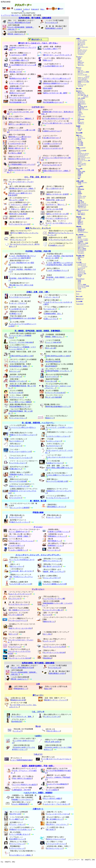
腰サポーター (81, 92)
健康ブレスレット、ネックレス (38, 228)
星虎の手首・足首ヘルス (55, 200)
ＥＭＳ (80, 69)
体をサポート (16, 15)
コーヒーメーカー (82, 236)
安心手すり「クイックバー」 (57, 824)
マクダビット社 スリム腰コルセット (57, 78)
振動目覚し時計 (82, 229)
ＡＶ (79, 199)
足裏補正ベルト (16, 314)
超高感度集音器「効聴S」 (19, 366)
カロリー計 (81, 86)
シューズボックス (82, 165)
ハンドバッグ (84, 266)
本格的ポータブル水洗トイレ (21, 829)
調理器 (80, 237)
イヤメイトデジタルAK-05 (55, 393)
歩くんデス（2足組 (16, 200)
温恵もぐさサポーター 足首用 (57, 194)
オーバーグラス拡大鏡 (18, 481)
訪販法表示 (35, 9)
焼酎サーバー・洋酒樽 (83, 243)
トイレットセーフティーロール (58, 814)
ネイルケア (81, 64)
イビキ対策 (81, 145)
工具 (79, 188)
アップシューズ (82, 53)
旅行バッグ (81, 269)
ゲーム (80, 195)
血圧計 (80, 115)
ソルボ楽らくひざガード (52, 144)
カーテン (80, 162)
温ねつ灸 (48, 689)
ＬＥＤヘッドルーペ (54, 441)
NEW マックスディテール (19, 486)
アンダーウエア (82, 43)
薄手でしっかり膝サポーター (19, 124)
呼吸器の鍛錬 (38, 512)
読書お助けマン (16, 469)
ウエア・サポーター (83, 79)
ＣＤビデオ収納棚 (82, 151)
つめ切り (80, 112)
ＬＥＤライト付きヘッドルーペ (58, 436)
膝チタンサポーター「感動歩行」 (21, 119)
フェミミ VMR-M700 (53, 342)
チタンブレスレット (18, 240)
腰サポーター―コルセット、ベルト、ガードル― (38, 43)
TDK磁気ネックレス (56, 245)
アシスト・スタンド (17, 824)
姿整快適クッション (55, 546)
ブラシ (80, 191)
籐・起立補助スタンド (55, 819)
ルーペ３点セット (17, 441)
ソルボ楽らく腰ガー (51, 49)
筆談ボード (50, 418)
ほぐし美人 (47, 634)
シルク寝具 (81, 142)
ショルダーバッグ (82, 264)
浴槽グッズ (81, 221)
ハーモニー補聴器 (25, 402)
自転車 (80, 280)
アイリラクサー (16, 498)
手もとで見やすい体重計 (52, 799)
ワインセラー (81, 253)
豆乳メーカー (81, 247)
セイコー (80, 228)
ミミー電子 (14, 402)
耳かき (80, 111)
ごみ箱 (80, 166)
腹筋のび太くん (49, 622)
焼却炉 (80, 211)
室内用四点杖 (17, 722)
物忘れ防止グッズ (82, 206)
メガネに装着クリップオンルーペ (59, 475)
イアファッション (16, 397)
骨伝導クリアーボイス (18, 381)
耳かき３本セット (54, 731)
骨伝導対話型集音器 (53, 362)
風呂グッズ (81, 224)
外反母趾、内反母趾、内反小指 (38, 251)
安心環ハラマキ (16, 72)
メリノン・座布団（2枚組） (19, 536)
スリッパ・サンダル (83, 75)
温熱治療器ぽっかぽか (54, 28)
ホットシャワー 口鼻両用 (20, 508)
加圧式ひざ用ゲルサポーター (19, 159)
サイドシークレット (17, 844)
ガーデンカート (82, 213)
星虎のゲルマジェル (17, 93)
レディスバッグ (82, 271)
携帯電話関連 (81, 189)
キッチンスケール (82, 250)
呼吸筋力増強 (81, 108)
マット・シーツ (82, 138)
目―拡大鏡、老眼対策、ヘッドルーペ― (38, 423)
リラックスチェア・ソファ (84, 158)
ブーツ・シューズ (82, 51)
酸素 (79, 178)
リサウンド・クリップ (18, 362)
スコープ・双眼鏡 (82, 285)
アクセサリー (81, 54)
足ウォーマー (81, 122)
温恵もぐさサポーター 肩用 (19, 218)
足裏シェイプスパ (51, 319)
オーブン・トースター (83, 239)
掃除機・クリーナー (83, 182)
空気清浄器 (81, 173)
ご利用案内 (18, 9)
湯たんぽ (80, 141)
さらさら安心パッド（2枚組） (21, 855)
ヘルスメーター (82, 116)
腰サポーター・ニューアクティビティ (57, 55)
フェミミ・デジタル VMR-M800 (22, 342)
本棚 (79, 149)
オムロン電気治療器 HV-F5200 (19, 23)
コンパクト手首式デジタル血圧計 (25, 785)
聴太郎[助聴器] (51, 366)
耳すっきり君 (51, 348)
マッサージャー (82, 102)
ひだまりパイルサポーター (53, 148)
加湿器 (80, 176)
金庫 (79, 258)
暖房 (79, 170)
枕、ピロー (81, 137)
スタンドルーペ (16, 446)
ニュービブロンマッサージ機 (54, 599)
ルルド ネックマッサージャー (20, 594)
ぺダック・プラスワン (18, 303)
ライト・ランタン (82, 287)
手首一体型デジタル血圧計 (22, 778)
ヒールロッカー (50, 309)
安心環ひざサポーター (51, 138)
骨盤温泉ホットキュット (57, 536)
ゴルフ (80, 283)
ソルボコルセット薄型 (18, 55)
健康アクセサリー (82, 104)
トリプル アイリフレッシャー (57, 498)
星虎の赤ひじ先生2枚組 (18, 214)
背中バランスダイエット (52, 561)
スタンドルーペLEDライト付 (21, 452)
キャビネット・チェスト (84, 153)
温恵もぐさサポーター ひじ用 (57, 214)
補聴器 (80, 105)
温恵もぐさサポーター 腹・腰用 (55, 93)
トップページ (6, 15)
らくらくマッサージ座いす (53, 610)
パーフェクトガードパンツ (56, 844)
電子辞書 (80, 200)
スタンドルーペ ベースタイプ (21, 458)
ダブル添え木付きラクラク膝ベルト (56, 119)
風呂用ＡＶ (81, 222)
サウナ (80, 83)
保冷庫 (80, 282)
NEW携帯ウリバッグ (17, 839)
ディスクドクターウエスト (20, 98)
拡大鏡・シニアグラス (83, 109)
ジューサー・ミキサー (83, 240)
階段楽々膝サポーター (17, 148)
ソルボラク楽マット (17, 546)
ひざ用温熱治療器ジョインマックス (22, 164)
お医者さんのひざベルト (52, 131)
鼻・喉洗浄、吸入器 (83, 107)
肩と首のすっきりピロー (52, 566)
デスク (80, 152)
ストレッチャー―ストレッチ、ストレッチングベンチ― (38, 555)
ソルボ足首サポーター (18, 309)
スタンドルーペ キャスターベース (59, 457)
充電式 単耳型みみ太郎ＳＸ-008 (21, 356)
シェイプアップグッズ (83, 80)
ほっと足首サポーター (55, 188)
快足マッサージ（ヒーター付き (21, 628)
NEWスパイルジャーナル (56, 839)
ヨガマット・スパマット (84, 77)
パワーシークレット (17, 848)
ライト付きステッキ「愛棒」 (22, 717)
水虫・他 (80, 129)
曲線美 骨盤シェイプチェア (54, 572)
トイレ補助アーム (16, 819)
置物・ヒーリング (82, 203)
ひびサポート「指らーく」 (56, 205)
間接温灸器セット (21, 689)
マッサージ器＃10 (16, 615)
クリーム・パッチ (82, 85)
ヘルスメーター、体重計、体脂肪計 (38, 793)
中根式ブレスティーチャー (20, 522)
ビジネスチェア (82, 156)
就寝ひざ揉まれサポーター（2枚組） (56, 171)
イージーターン (54, 550)
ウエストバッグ (82, 272)
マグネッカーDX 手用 (54, 209)
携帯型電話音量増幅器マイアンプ (58, 407)
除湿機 (80, 174)
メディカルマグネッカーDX (20, 224)
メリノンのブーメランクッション (21, 541)
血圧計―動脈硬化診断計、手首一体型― (38, 766)
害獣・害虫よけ (82, 214)
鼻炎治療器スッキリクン (56, 507)
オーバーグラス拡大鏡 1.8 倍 (57, 481)
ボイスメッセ (15, 371)
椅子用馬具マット (55, 541)
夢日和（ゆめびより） (16, 34)
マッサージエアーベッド (18, 620)
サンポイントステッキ (52, 717)
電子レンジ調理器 (82, 249)
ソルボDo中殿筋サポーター (53, 66)
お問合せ (27, 9)
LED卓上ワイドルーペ (55, 463)
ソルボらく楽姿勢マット (18, 550)
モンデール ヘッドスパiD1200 (54, 652)
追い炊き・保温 (82, 218)
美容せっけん (81, 62)
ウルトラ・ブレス (53, 517)
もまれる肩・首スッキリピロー (22, 571)
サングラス (81, 46)
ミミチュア (18, 731)
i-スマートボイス (52, 377)
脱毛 (79, 59)
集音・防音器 (81, 202)
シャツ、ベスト (82, 41)
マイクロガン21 (51, 23)
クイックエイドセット (18, 418)
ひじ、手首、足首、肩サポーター (38, 177)
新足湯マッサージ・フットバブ (56, 700)
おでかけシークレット (55, 848)
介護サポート (81, 123)
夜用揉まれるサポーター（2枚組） (22, 188)
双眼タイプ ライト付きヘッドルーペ (23, 435)
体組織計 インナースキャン (22, 800)
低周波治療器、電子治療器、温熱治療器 (35, 18)
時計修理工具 (81, 231)
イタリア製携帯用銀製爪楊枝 (21, 760)
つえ (79, 118)
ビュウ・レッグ (49, 641)
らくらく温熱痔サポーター (19, 532)
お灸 (79, 121)
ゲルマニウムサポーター (52, 165)
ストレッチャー (82, 101)
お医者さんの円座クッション (59, 532)
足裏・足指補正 (82, 98)
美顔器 (80, 58)
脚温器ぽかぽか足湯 (18, 700)
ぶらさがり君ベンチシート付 (21, 584)
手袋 (79, 48)
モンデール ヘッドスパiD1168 (20, 658)
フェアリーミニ (15, 647)
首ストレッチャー (17, 566)
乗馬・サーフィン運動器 (84, 72)
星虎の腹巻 (48, 88)
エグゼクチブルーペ (54, 446)
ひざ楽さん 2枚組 (15, 153)
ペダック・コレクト (52, 297)
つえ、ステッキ (38, 712)
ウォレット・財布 (82, 274)
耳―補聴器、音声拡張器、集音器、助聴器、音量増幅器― (38, 331)
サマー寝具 (81, 144)
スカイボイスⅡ (51, 381)
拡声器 (80, 192)
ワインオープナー (82, 244)
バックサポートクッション (20, 297)
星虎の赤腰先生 (16, 88)
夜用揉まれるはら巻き (18, 78)
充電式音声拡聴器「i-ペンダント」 (58, 371)
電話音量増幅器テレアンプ (20, 407)
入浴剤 (80, 220)
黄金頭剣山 (47, 658)
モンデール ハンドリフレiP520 (54, 647)
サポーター (86, 97)
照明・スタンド (82, 159)
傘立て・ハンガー (82, 163)
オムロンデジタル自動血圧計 (57, 784)
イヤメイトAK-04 (16, 393)
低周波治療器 (81, 119)
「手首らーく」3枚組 (17, 209)
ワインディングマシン (83, 232)
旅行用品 (80, 275)
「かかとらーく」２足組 (18, 205)
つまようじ (81, 114)
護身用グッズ (81, 257)
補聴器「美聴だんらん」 (55, 337)
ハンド (13, 463)
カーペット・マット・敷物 (84, 160)
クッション (81, 73)
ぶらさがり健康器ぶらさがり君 (55, 584)
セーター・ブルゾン (83, 40)
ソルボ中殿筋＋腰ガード (19, 60)
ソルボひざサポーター (17, 144)
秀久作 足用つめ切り (53, 742)
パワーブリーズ (16, 517)
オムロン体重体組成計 (20, 804)
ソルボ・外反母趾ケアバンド (57, 271)
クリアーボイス (16, 377)
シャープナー (81, 252)
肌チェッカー (81, 65)
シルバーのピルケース (83, 205)
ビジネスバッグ (82, 268)
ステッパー (81, 70)
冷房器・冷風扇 (82, 171)
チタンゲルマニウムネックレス (60, 240)
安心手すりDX (15, 814)
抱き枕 (80, 140)
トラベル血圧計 (52, 790)
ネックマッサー (15, 599)
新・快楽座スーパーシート (19, 610)
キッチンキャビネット (83, 155)
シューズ (87, 76)
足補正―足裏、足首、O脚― (38, 292)
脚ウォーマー (38, 695)
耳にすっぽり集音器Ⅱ (53, 397)
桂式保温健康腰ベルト (18, 102)
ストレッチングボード (52, 578)
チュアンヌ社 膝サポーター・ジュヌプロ (58, 123)
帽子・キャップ (82, 44)
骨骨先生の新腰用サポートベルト (56, 83)
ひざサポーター (82, 94)
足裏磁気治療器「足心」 (53, 314)
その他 (80, 130)
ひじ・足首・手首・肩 (83, 95)
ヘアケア (80, 61)
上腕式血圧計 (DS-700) (21, 790)
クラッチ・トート (82, 265)
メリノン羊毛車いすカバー (20, 834)
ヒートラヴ (47, 615)
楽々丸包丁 (51, 829)
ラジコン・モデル (82, 196)
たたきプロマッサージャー (19, 604)
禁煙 (79, 127)
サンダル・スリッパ (83, 50)
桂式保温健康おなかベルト (53, 102)
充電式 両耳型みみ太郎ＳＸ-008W (58, 356)
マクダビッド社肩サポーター (57, 218)
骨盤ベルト (48, 60)
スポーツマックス (16, 83)
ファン (80, 177)
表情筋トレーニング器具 (84, 82)
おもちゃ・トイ (82, 198)
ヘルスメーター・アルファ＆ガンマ (56, 804)
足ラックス (13, 634)
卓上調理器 (81, 242)
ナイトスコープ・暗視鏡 (84, 286)
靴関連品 (80, 193)
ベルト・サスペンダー (83, 47)
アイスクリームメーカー (84, 246)
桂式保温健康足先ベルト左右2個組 (23, 318)
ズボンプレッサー (82, 208)
